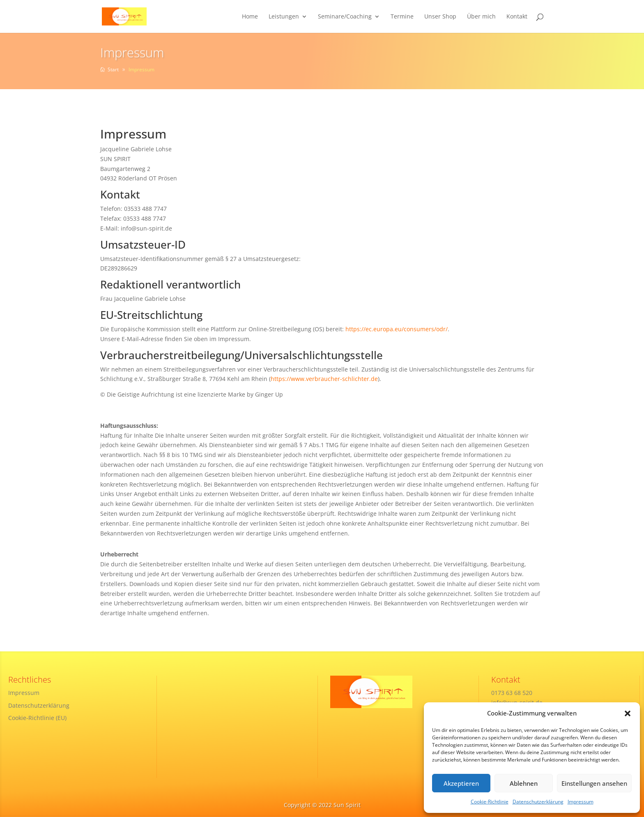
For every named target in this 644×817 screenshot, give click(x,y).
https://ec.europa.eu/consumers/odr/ (397, 329)
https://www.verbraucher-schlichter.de (324, 379)
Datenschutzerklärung (538, 802)
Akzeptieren (461, 783)
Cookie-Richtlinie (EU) (37, 718)
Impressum (581, 802)
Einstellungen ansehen (594, 783)
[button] (628, 713)
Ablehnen (524, 783)
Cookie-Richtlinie (490, 802)
